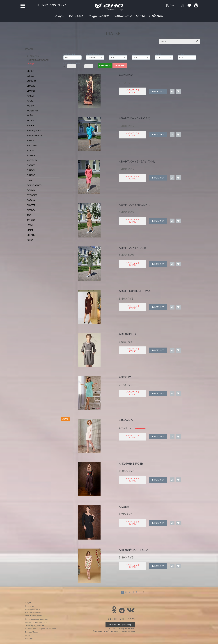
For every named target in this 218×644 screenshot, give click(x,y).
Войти (171, 5)
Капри (31, 106)
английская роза (134, 550)
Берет (30, 71)
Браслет (32, 86)
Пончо (31, 190)
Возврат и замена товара (36, 622)
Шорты (31, 235)
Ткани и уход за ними (34, 626)
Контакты (123, 16)
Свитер (31, 205)
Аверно (125, 377)
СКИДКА (31, 64)
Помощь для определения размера (41, 629)
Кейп (30, 116)
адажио (126, 421)
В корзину (158, 91)
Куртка (31, 155)
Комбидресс (34, 131)
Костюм (32, 145)
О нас (140, 16)
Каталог (76, 16)
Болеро (31, 81)
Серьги (31, 210)
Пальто (31, 165)
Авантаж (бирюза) (135, 119)
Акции (60, 16)
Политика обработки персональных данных (114, 631)
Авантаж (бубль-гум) (137, 162)
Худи (30, 225)
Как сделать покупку (34, 613)
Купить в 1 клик (132, 91)
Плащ (30, 180)
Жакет (31, 96)
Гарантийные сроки (34, 616)
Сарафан (32, 200)
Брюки (31, 91)
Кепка (30, 121)
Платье (31, 175)
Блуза (30, 76)
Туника (31, 220)
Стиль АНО (33, 56)
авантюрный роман (136, 291)
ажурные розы (131, 464)
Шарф (30, 230)
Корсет (31, 140)
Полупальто (34, 185)
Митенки (32, 160)
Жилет (31, 101)
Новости (156, 16)
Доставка (29, 639)
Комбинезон (34, 136)
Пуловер (32, 195)
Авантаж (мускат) (134, 205)
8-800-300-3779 (52, 5)
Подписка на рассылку (120, 625)
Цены (28, 635)
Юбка (30, 240)
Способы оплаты (32, 609)
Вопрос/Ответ (32, 632)
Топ (29, 215)
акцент (125, 507)
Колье (30, 126)
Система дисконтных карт (37, 619)
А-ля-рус (126, 75)
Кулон (31, 150)
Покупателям (98, 16)
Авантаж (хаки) (132, 248)
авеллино (127, 334)
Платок (31, 170)
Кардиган (32, 111)
